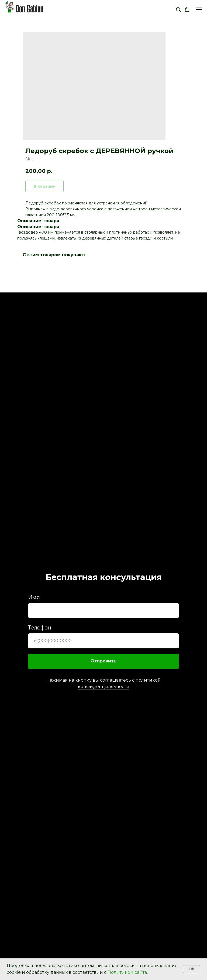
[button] (178, 9)
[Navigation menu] (199, 9)
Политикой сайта (127, 972)
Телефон (40, 628)
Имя (34, 597)
